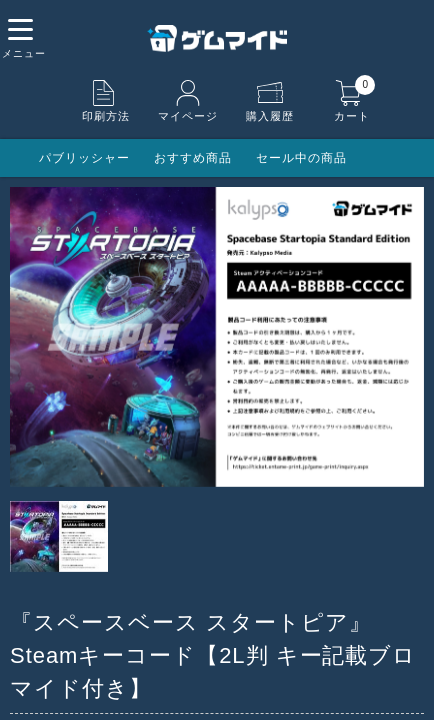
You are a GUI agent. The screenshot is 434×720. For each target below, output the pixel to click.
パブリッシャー (84, 158)
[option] (217, 337)
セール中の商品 (301, 158)
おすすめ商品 (193, 158)
